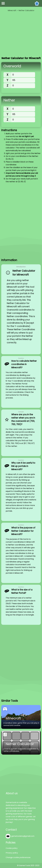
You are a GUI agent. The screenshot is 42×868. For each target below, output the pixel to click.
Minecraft (12, 10)
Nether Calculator (26, 10)
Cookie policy (12, 848)
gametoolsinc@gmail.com (23, 836)
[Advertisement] (21, 34)
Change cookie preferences (18, 857)
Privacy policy (12, 853)
